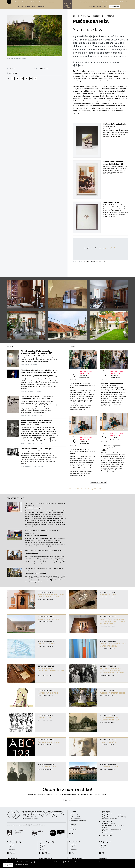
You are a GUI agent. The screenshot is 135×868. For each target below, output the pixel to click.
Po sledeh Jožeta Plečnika (35, 573)
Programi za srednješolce (110, 819)
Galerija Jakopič (74, 842)
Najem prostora (49, 2)
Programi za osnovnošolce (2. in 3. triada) (114, 817)
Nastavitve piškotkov (22, 865)
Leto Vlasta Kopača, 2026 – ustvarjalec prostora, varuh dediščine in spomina (37, 450)
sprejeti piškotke (110, 248)
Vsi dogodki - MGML (95, 489)
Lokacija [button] (11, 68)
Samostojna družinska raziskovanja (112, 829)
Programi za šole (85, 2)
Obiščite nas (97, 6)
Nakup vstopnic (114, 6)
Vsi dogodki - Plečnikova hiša (78, 489)
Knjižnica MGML (75, 817)
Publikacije (41, 6)
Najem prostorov (75, 815)
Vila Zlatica (103, 858)
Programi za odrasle (112, 2)
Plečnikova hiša (31, 553)
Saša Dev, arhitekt (47, 644)
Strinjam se (8, 865)
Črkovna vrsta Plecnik (49, 742)
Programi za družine (98, 2)
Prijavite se (68, 800)
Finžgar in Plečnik (47, 767)
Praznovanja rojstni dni (109, 823)
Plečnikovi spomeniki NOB (112, 693)
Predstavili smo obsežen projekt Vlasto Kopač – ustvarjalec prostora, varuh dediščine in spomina (37, 423)
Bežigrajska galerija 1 (46, 858)
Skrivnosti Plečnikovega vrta (37, 535)
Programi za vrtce (107, 813)
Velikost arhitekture (49, 619)
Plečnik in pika (45, 718)
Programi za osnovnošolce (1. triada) (113, 815)
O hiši (90, 6)
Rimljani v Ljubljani (108, 833)
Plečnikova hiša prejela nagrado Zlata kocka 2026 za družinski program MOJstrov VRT (40, 371)
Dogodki (28, 6)
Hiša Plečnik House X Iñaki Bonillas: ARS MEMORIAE (51, 596)
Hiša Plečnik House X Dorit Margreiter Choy (113, 645)
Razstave (21, 6)
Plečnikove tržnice (109, 767)
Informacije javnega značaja (78, 821)
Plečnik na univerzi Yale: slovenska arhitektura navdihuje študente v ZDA (37, 352)
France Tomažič (108, 742)
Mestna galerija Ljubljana (48, 842)
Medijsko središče (36, 2)
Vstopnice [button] (12, 73)
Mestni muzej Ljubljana (15, 842)
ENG (122, 2)
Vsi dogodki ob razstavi (98, 482)
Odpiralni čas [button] (42, 68)
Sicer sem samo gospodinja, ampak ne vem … (51, 671)
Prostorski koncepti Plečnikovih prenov (110, 719)
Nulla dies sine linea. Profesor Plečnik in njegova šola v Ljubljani (112, 671)
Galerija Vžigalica (105, 842)
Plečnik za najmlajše (33, 508)
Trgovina (105, 6)
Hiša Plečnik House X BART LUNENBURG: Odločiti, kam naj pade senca (113, 621)
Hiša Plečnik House (111, 203)
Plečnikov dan (106, 831)
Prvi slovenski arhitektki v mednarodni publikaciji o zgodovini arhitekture (37, 397)
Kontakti (25, 2)
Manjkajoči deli (108, 595)
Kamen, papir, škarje (48, 693)
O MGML (16, 2)
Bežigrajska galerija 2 (76, 858)
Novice (34, 6)
